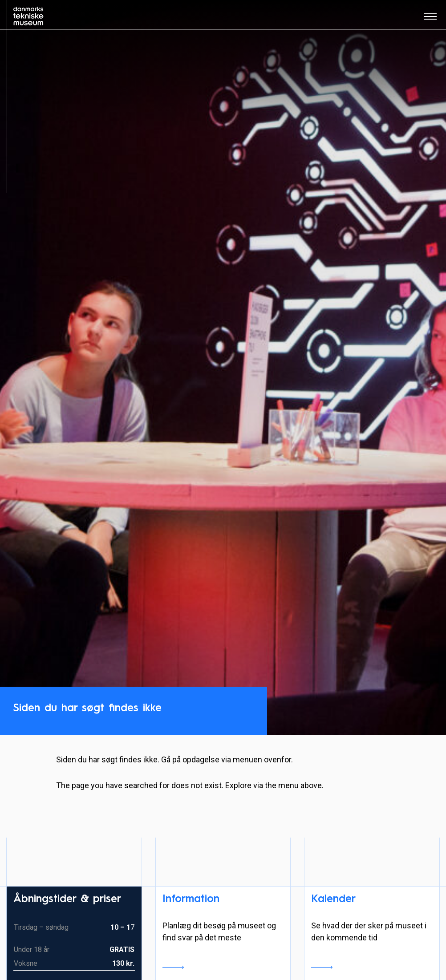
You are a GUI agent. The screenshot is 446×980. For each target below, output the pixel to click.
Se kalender (322, 967)
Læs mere (173, 967)
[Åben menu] (430, 19)
